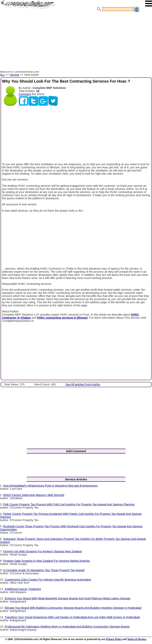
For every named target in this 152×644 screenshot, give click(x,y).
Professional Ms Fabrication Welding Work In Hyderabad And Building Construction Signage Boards (67, 627)
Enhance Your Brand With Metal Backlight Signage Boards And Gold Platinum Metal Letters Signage (68, 598)
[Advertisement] (76, 42)
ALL (2, 75)
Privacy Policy (114, 639)
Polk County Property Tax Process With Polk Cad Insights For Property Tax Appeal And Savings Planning (69, 504)
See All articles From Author (83, 384)
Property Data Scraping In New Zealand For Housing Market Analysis (47, 561)
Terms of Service (137, 639)
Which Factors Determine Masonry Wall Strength (34, 495)
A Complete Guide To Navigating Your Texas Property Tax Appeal (44, 570)
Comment (25, 94)
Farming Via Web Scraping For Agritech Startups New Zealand (42, 551)
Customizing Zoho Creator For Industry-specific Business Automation (48, 580)
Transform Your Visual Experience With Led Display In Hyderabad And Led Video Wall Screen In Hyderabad (72, 617)
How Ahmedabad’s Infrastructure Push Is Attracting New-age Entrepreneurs (50, 486)
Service (15, 75)
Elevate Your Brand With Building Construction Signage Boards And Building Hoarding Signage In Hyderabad (73, 608)
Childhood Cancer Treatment (23, 589)
